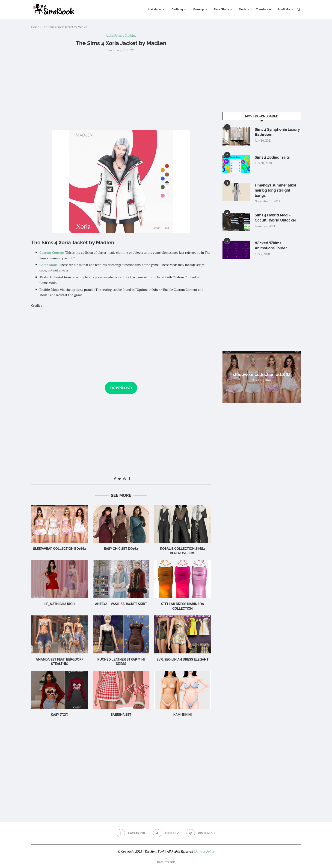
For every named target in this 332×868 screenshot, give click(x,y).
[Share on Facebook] (115, 479)
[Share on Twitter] (120, 479)
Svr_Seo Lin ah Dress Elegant (183, 659)
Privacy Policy (205, 851)
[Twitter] (166, 833)
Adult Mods (285, 9)
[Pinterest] (201, 833)
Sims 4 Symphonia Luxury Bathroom (277, 132)
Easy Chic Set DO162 (121, 549)
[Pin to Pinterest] (125, 479)
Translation (263, 9)
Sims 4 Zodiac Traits (272, 157)
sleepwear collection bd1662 (59, 549)
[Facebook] (131, 833)
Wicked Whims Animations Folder (271, 246)
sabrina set (121, 715)
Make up (198, 9)
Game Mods (48, 265)
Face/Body (221, 9)
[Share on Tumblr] (129, 479)
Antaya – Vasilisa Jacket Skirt (121, 604)
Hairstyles (155, 9)
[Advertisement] (121, 90)
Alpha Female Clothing (121, 36)
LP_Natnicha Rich (59, 604)
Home (35, 27)
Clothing (177, 9)
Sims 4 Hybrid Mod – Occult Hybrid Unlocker (276, 218)
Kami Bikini (183, 715)
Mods (242, 9)
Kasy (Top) (60, 715)
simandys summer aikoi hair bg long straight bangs (275, 190)
